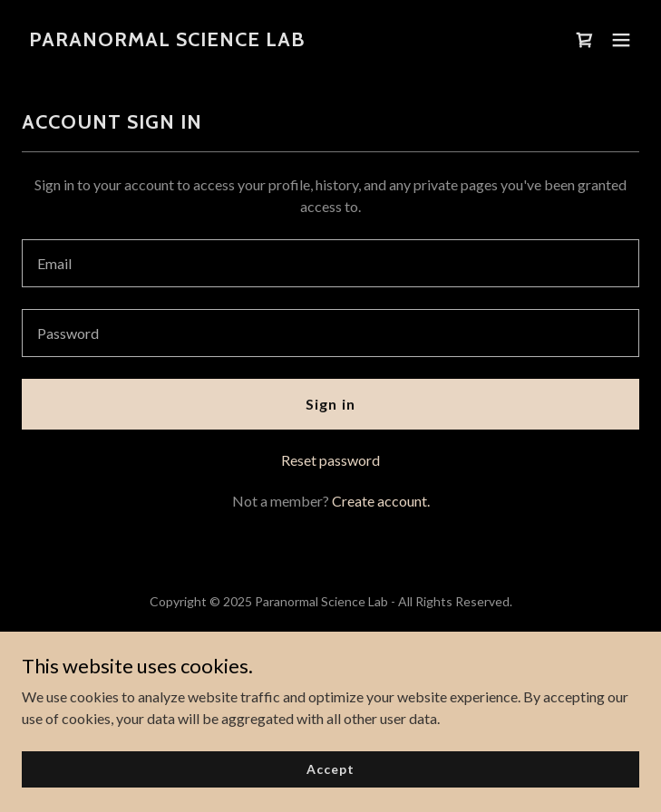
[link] (167, 40)
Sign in (330, 404)
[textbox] (330, 263)
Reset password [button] (330, 460)
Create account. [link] (381, 501)
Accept (330, 769)
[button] (621, 40)
